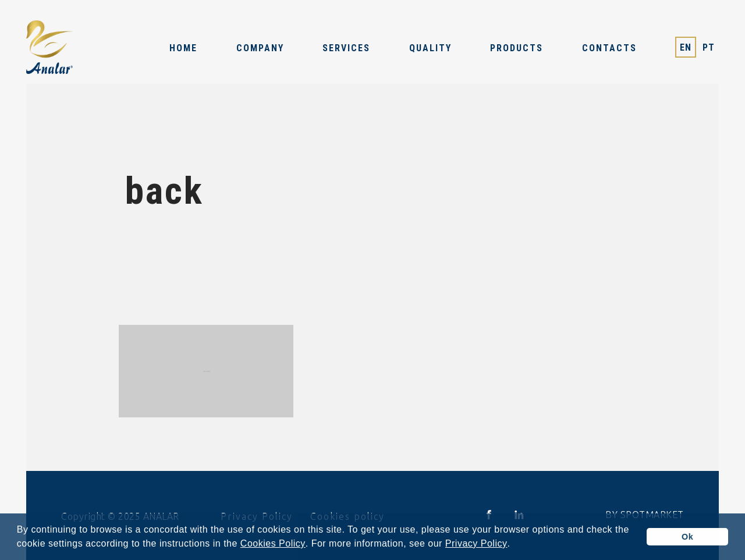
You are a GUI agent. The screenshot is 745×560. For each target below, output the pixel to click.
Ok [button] (687, 537)
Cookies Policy (273, 544)
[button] (515, 545)
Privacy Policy (476, 544)
